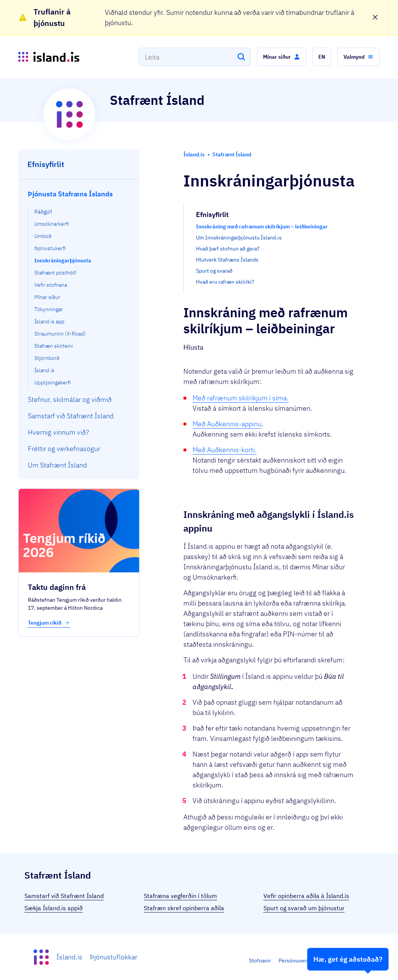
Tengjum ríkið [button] (49, 623)
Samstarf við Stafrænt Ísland (64, 896)
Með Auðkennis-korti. (225, 450)
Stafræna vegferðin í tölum (180, 896)
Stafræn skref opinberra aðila (184, 908)
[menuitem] (79, 287)
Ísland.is (69, 957)
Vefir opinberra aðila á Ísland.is (306, 896)
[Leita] (241, 57)
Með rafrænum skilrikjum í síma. (241, 398)
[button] (282, 57)
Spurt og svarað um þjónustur (304, 908)
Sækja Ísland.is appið (54, 908)
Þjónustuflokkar (114, 957)
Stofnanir (260, 961)
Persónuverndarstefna (305, 961)
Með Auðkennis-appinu (227, 424)
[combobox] (195, 57)
